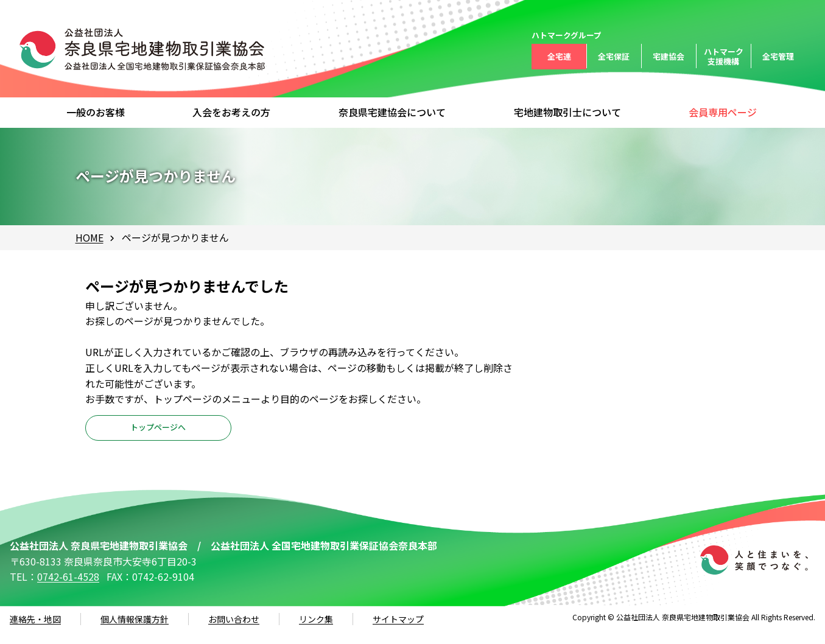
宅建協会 (669, 56)
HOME (90, 237)
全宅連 (559, 56)
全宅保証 (614, 56)
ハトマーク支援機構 (724, 56)
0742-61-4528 (68, 589)
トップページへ (158, 435)
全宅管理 (778, 56)
